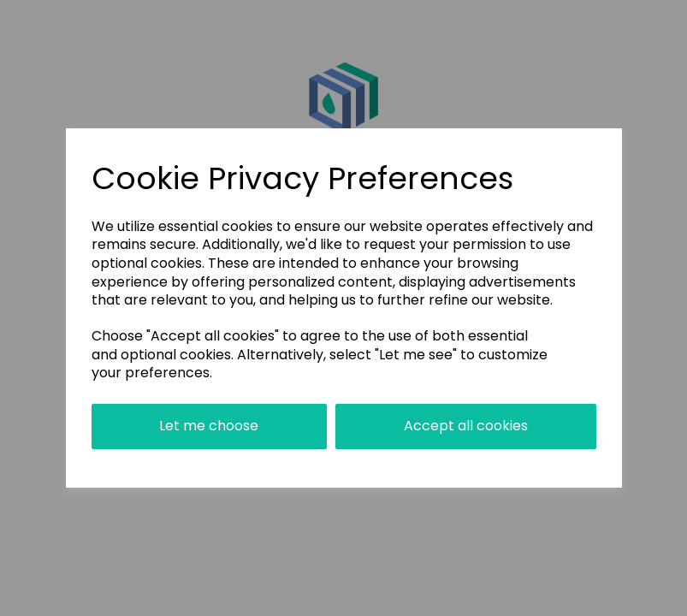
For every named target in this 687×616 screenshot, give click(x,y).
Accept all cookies (466, 426)
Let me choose (209, 426)
